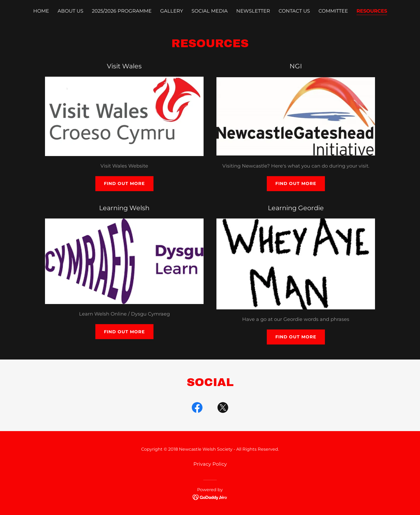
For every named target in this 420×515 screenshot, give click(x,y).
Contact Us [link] (294, 11)
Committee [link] (333, 11)
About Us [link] (70, 11)
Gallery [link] (172, 11)
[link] (197, 409)
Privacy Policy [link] (210, 464)
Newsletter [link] (253, 11)
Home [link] (41, 11)
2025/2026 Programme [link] (122, 11)
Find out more (124, 184)
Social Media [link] (210, 11)
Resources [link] (372, 11)
